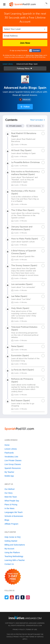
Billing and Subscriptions (15, 545)
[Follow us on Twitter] (7, 597)
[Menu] (4, 4)
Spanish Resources (13, 468)
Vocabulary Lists (11, 457)
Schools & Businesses (14, 516)
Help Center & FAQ (13, 537)
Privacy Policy (39, 55)
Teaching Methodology (14, 556)
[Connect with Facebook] (35, 51)
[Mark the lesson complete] (43, 133)
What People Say (12, 501)
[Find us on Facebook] (17, 597)
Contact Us (9, 564)
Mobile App (9, 476)
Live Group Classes (13, 464)
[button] (46, 4)
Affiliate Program (11, 524)
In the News (9, 508)
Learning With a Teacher (15, 560)
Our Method (9, 489)
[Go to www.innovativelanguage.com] (25, 617)
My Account (9, 549)
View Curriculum (37, 120)
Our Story (9, 493)
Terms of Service (36, 637)
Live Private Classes (13, 460)
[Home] (23, 6)
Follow (27, 107)
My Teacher (9, 472)
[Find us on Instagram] (28, 597)
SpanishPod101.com (34, 625)
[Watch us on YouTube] (12, 597)
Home (7, 445)
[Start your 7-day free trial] (13, 577)
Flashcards (9, 453)
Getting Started (11, 541)
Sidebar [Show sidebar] (25, 68)
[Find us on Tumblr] (23, 597)
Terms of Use (30, 55)
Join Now (25, 43)
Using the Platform (12, 552)
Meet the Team (11, 497)
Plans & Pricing (11, 505)
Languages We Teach (14, 512)
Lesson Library (8, 64)
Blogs (7, 520)
